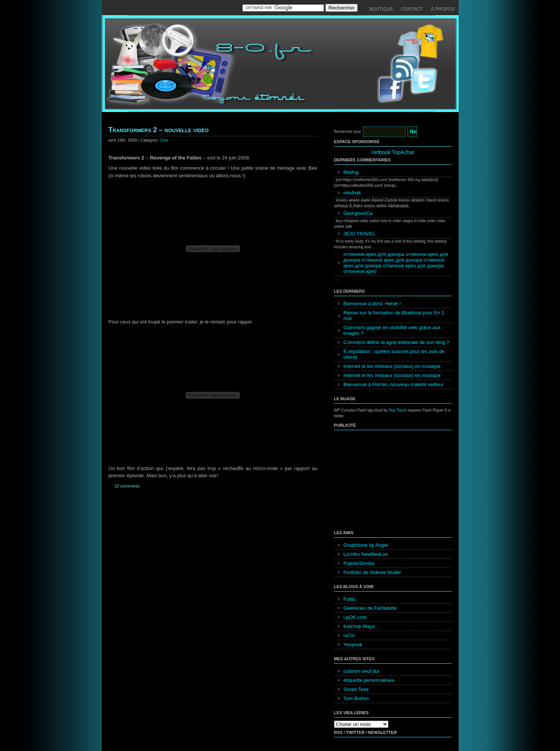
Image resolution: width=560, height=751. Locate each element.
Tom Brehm (356, 698)
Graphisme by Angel (366, 545)
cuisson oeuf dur (362, 671)
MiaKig (351, 172)
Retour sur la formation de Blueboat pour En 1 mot (394, 316)
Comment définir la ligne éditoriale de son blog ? (396, 342)
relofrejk (352, 193)
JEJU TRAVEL (360, 234)
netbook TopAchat (393, 152)
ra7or (349, 635)
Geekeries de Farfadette (370, 608)
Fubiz (350, 599)
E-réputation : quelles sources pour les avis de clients (394, 354)
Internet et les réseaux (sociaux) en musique (392, 366)
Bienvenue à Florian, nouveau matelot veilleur (394, 384)
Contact (412, 9)
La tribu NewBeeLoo (366, 554)
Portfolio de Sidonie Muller (372, 572)
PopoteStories (359, 563)
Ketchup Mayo (359, 626)
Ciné (164, 140)
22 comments (127, 486)
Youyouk (353, 645)
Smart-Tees (356, 689)
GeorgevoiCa (358, 213)
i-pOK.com (355, 617)
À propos (443, 9)
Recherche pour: (348, 132)
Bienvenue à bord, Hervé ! (372, 304)
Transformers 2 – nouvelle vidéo (159, 130)
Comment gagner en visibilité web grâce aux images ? (392, 330)
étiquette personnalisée (369, 680)
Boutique (381, 9)
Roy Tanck (398, 410)
